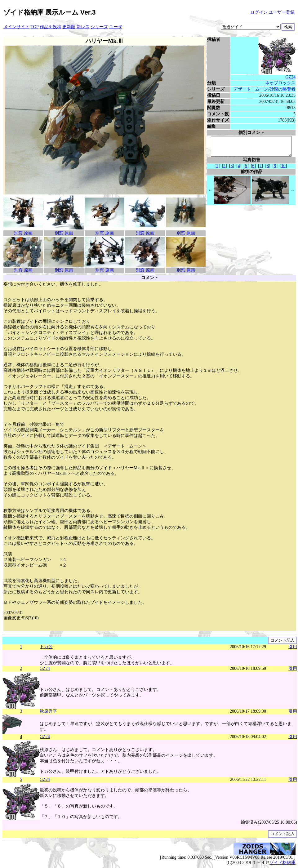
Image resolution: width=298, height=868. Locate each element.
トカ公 (46, 647)
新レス (83, 27)
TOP (35, 27)
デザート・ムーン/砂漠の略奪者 (266, 89)
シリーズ (99, 27)
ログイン (259, 12)
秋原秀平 (48, 711)
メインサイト (16, 27)
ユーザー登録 (282, 12)
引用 (293, 647)
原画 (28, 233)
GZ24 (292, 77)
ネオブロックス (282, 83)
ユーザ (116, 27)
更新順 (69, 27)
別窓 (18, 233)
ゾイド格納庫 (282, 863)
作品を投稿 (51, 27)
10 (284, 169)
